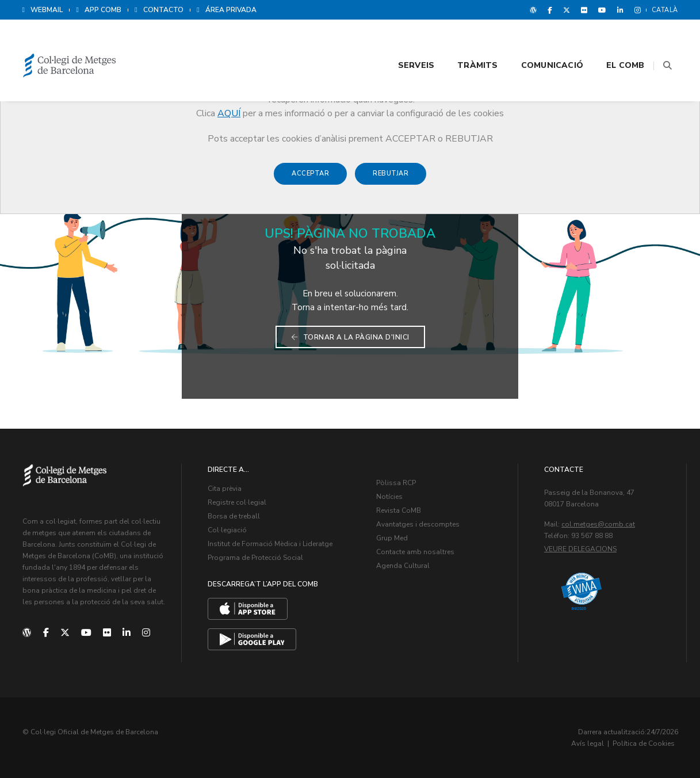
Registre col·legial (237, 502)
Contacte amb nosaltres (415, 552)
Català (665, 10)
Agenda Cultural (403, 566)
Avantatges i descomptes (418, 524)
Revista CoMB (399, 510)
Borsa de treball (234, 516)
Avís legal (588, 743)
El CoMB (596, 41)
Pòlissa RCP (396, 483)
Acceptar (310, 179)
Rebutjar (391, 179)
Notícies (389, 497)
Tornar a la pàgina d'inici (350, 337)
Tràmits (448, 41)
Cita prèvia (225, 489)
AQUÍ (229, 113)
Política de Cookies (644, 743)
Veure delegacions (580, 549)
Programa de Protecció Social (255, 558)
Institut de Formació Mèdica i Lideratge (270, 544)
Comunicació (522, 41)
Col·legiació (227, 530)
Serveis (386, 41)
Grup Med (392, 538)
